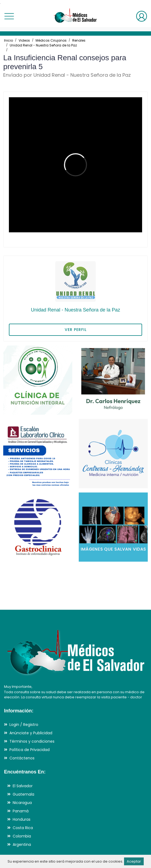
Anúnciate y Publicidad (31, 733)
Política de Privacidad (30, 750)
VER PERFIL (76, 330)
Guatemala (23, 794)
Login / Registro (24, 725)
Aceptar (134, 861)
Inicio (8, 40)
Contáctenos (22, 758)
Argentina (22, 844)
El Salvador (23, 786)
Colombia (22, 836)
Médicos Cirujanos (51, 40)
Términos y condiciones (32, 741)
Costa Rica (23, 828)
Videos (24, 40)
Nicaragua (22, 803)
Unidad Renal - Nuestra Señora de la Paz (43, 45)
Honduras (22, 819)
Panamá (21, 811)
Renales (79, 40)
